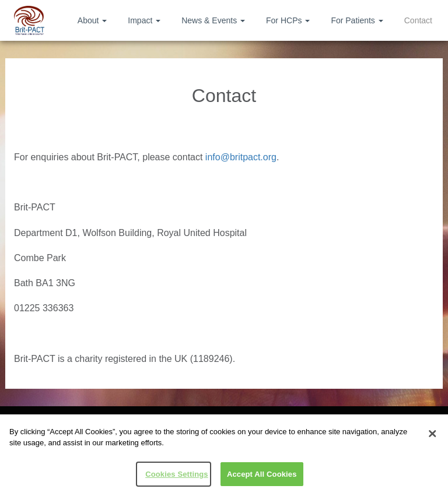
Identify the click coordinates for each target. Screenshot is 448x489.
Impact (144, 20)
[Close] (432, 436)
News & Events (213, 20)
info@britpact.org (241, 157)
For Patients (357, 20)
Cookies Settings (177, 476)
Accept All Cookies (262, 476)
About (92, 20)
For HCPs (288, 20)
